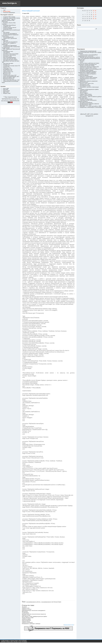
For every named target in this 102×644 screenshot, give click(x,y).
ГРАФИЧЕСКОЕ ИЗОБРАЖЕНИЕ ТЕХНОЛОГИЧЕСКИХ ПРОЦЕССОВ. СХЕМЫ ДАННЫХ (90, 52)
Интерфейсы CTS (8, 69)
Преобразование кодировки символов (89, 104)
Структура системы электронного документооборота (87, 101)
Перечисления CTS (8, 72)
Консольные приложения (10, 55)
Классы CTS (6, 67)
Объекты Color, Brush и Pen (87, 83)
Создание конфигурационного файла (89, 89)
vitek (73, 625)
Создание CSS (7, 26)
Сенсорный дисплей (8, 37)
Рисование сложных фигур (86, 70)
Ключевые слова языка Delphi (11, 54)
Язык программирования (9, 57)
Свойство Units (26, 608)
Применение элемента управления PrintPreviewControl (88, 82)
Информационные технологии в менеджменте (34, 610)
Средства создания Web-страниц (12, 18)
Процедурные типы (8, 51)
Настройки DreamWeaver (10, 25)
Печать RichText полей (28, 618)
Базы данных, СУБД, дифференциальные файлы (34, 616)
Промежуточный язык (9, 79)
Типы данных (6, 53)
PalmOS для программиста (10, 34)
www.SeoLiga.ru (5, 101)
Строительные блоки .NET (10, 75)
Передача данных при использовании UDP (91, 69)
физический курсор (27, 127)
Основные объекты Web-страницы (88, 77)
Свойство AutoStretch (27, 622)
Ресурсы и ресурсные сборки (87, 66)
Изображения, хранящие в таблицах (31, 624)
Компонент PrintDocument (86, 76)
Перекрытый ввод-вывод (86, 99)
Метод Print (25, 612)
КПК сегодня (6, 32)
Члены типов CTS (8, 71)
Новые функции (84, 91)
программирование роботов (33, 602)
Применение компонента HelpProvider (89, 67)
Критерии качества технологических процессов (34, 614)
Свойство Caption (26, 619)
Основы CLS (6, 65)
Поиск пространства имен (10, 59)
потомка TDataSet (46, 19)
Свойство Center (26, 615)
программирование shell (47, 602)
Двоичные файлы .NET (9, 78)
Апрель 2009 (6, 91)
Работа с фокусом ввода (86, 95)
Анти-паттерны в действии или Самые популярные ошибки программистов (89, 64)
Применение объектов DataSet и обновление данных (87, 74)
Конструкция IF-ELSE (85, 86)
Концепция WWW (8, 29)
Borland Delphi (58, 602)
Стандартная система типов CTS (12, 66)
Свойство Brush (26, 621)
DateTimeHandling (26, 620)
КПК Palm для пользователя (10, 42)
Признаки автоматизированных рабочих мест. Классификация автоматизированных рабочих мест (89, 58)
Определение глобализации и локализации (91, 107)
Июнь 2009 (6, 89)
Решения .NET (7, 74)
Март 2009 (6, 92)
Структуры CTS (7, 68)
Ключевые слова (7, 56)
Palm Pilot (6, 41)
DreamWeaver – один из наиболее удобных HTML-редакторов (8, 20)
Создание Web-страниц (9, 17)
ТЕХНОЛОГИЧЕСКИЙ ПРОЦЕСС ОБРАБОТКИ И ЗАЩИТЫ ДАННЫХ (87, 72)
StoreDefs (24, 607)
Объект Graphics (84, 93)
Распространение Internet (10, 28)
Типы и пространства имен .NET (11, 80)
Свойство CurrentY (27, 609)
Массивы (82, 61)
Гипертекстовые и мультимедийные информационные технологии (88, 55)
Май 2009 (6, 90)
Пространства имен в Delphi (10, 60)
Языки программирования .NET (11, 76)
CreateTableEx (25, 613)
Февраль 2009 (7, 93)
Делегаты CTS (7, 73)
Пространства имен (8, 63)
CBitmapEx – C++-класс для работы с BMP (91, 106)
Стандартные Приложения (10, 45)
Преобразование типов (86, 105)
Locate (81, 62)
